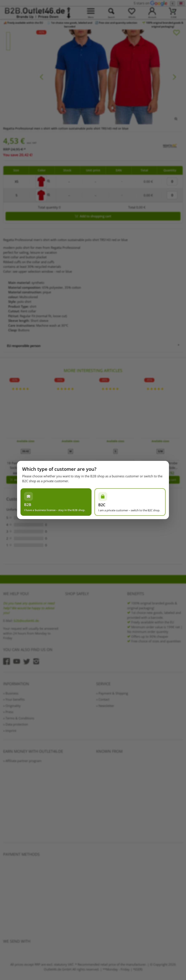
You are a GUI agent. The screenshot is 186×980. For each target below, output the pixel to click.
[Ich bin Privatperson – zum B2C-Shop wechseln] (130, 502)
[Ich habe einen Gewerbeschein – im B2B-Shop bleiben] (56, 502)
